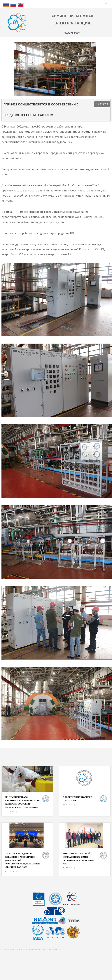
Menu (106, 4)
